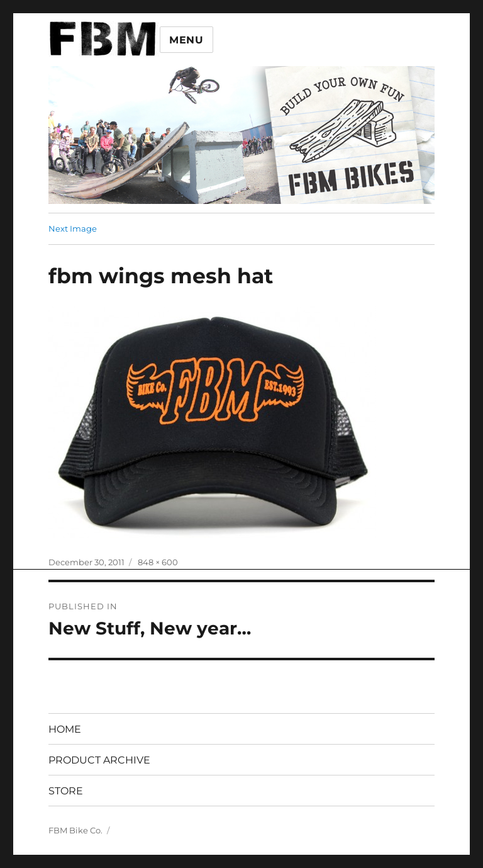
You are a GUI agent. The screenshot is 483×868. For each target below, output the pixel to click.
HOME (65, 729)
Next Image (73, 228)
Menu (186, 40)
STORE (66, 791)
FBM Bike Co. (75, 830)
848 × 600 (158, 562)
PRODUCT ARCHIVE (99, 760)
